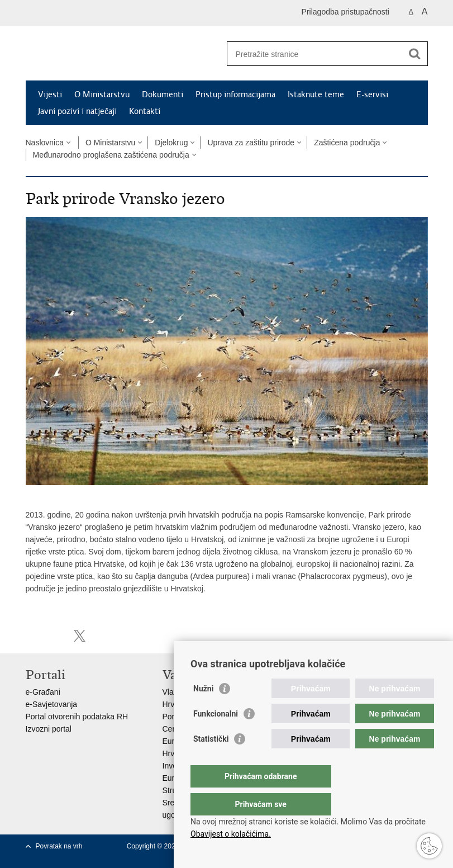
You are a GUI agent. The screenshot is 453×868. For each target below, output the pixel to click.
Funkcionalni (216, 736)
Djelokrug (171, 143)
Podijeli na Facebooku (56, 636)
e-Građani (43, 692)
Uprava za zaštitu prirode (251, 143)
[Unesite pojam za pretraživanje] (315, 54)
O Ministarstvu (102, 94)
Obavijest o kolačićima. (231, 834)
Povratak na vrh (59, 846)
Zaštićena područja (347, 143)
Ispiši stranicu (32, 636)
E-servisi (372, 94)
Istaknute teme (316, 94)
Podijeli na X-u (80, 636)
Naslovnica (45, 143)
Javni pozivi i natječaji (77, 111)
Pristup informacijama (235, 94)
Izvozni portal (49, 729)
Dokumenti (163, 94)
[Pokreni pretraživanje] (415, 54)
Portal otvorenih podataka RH (77, 717)
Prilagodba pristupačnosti (345, 12)
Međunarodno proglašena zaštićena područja (111, 155)
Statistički (211, 761)
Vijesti (50, 94)
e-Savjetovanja (52, 704)
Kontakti (145, 111)
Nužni (203, 711)
